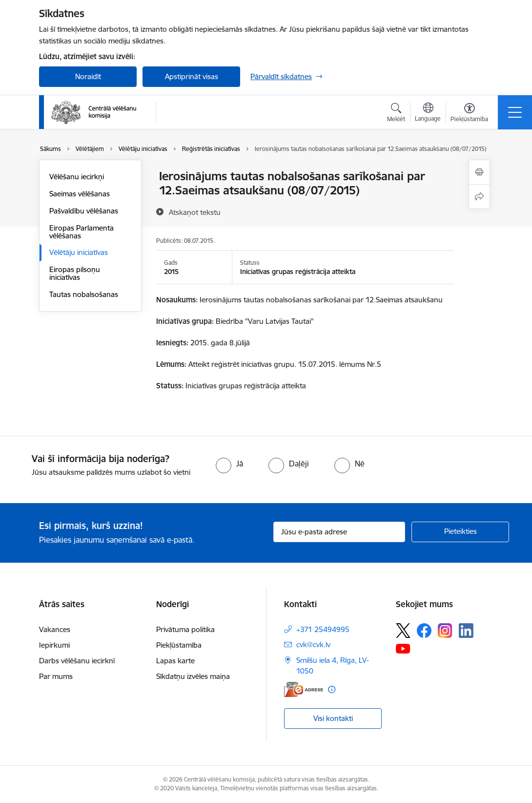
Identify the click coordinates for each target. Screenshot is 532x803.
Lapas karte (175, 661)
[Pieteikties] (460, 532)
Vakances (55, 629)
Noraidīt (88, 76)
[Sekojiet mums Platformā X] (403, 631)
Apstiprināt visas (192, 76)
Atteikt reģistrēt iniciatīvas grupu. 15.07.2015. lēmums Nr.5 (285, 364)
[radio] (229, 464)
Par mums (56, 676)
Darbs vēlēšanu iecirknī (77, 661)
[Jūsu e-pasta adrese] (339, 532)
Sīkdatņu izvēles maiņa (193, 676)
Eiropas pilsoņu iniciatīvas (75, 273)
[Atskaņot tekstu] (195, 212)
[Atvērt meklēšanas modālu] (396, 114)
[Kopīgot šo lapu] (479, 197)
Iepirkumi (54, 645)
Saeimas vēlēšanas (80, 194)
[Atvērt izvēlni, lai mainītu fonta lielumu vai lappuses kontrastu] (469, 114)
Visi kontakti (333, 718)
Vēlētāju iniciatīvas (79, 252)
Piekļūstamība (179, 645)
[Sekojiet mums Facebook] (424, 631)
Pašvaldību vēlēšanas (84, 211)
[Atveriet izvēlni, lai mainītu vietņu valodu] (428, 113)
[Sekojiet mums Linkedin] (466, 631)
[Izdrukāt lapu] (479, 172)
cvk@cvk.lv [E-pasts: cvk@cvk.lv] (313, 645)
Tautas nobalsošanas (84, 294)
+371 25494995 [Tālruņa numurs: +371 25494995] (323, 629)
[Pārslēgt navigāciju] (515, 112)
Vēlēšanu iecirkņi (77, 177)
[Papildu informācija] (332, 689)
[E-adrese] (304, 689)
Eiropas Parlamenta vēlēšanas (82, 232)
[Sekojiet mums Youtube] (403, 648)
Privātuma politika (185, 629)
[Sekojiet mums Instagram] (445, 630)
